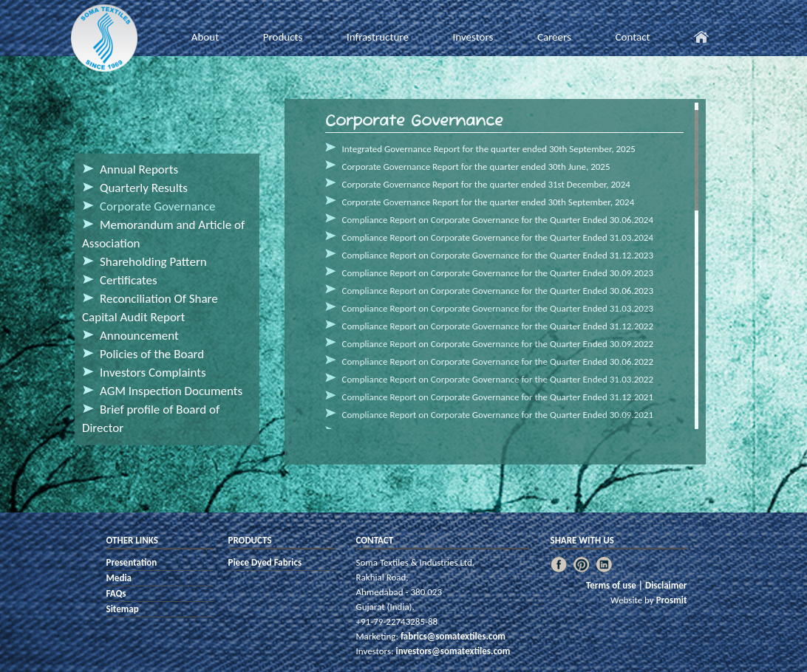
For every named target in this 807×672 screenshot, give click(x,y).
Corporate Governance (157, 206)
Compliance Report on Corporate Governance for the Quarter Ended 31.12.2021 (498, 397)
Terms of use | (616, 585)
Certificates (129, 280)
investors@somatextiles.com (452, 651)
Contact (632, 37)
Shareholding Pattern (153, 262)
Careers (554, 37)
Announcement (139, 336)
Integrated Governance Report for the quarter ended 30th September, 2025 (489, 149)
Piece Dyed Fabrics (265, 562)
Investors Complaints (153, 373)
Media (119, 578)
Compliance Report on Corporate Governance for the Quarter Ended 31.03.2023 (498, 308)
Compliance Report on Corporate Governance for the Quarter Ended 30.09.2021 (498, 415)
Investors (473, 37)
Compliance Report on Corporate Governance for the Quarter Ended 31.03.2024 (498, 237)
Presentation (132, 562)
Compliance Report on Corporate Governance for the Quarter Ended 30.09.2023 (498, 273)
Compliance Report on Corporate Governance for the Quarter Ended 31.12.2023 (498, 255)
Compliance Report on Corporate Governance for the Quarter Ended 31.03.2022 (498, 379)
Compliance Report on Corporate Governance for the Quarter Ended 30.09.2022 (498, 344)
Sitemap (123, 609)
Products (283, 37)
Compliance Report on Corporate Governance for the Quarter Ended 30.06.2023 (498, 291)
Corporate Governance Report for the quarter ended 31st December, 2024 (486, 184)
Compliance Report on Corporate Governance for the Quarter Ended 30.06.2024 (498, 220)
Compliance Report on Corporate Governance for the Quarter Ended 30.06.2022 (498, 361)
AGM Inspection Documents (171, 391)
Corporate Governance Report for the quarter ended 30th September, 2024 (488, 202)
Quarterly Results (144, 188)
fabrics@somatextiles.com (452, 636)
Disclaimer (666, 585)
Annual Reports (139, 169)
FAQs (116, 593)
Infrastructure (378, 37)
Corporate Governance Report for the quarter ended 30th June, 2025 (476, 167)
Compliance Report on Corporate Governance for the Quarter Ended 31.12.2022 (498, 326)
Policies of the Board (152, 354)
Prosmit (672, 600)
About (205, 37)
